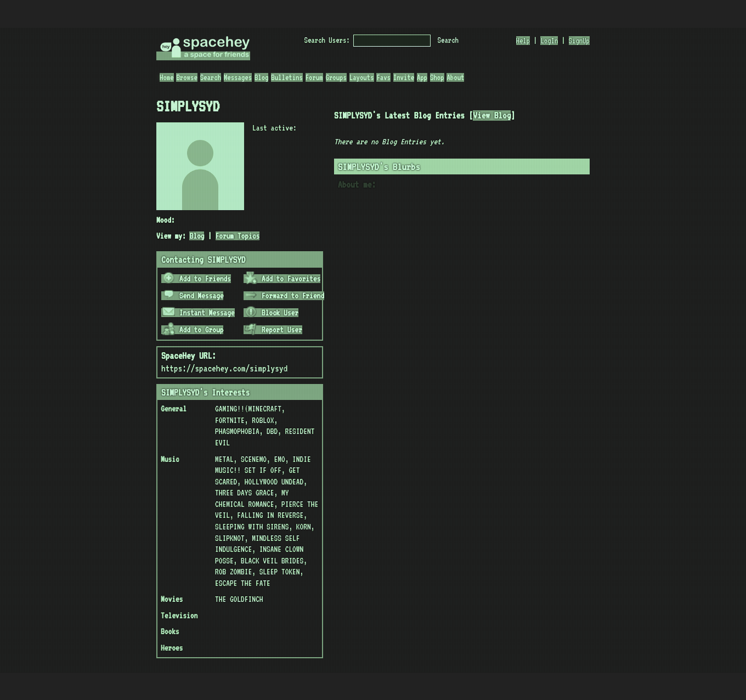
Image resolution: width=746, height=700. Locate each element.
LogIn (549, 41)
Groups (336, 77)
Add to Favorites (283, 279)
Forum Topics (238, 236)
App (422, 77)
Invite (404, 77)
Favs (383, 77)
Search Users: (327, 40)
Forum (314, 77)
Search (448, 40)
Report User (273, 330)
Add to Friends (197, 279)
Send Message (193, 296)
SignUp (579, 41)
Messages (238, 77)
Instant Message (199, 313)
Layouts (362, 77)
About (455, 77)
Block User (272, 313)
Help (523, 41)
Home (167, 77)
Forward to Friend (284, 296)
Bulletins (287, 77)
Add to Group (193, 330)
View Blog (492, 115)
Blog (262, 77)
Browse (187, 77)
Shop (437, 77)
